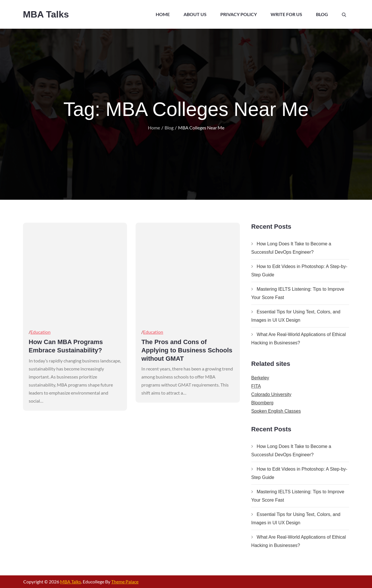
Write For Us (286, 14)
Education (41, 332)
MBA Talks (46, 14)
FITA (256, 386)
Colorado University (271, 394)
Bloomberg (262, 403)
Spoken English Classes (276, 411)
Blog (322, 14)
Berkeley (260, 378)
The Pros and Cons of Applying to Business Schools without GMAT (187, 350)
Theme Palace (125, 582)
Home (163, 14)
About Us (195, 14)
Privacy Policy (239, 14)
